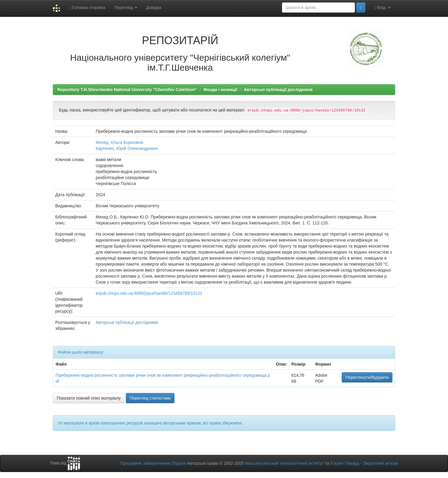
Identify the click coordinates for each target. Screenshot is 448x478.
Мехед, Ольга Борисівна (120, 142)
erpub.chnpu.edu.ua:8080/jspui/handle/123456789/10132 (149, 293)
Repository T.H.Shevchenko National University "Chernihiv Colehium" (127, 90)
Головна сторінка (87, 8)
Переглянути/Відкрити (367, 377)
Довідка (154, 8)
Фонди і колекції (220, 90)
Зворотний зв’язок (381, 463)
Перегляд (126, 8)
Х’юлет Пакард (345, 463)
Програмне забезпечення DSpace (153, 463)
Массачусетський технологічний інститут (285, 463)
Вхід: (383, 8)
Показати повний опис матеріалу (89, 398)
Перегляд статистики (150, 398)
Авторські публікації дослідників (278, 90)
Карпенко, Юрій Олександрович (127, 148)
